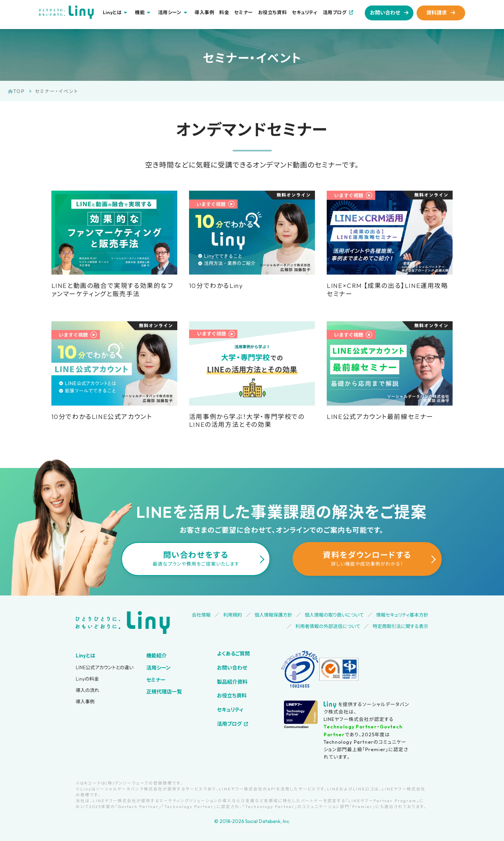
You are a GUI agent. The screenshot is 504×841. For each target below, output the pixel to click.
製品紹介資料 (232, 682)
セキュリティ (305, 13)
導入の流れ (87, 690)
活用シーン (158, 668)
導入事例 (204, 13)
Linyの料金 (87, 679)
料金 (224, 13)
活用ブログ (335, 12)
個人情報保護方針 (273, 615)
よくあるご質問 (233, 654)
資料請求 (437, 13)
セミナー (243, 13)
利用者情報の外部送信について (328, 626)
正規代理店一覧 (164, 692)
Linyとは (86, 655)
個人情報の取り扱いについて (334, 615)
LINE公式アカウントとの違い (105, 667)
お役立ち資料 (273, 13)
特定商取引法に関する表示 (400, 626)
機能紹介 (156, 655)
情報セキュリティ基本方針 (402, 615)
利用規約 (233, 615)
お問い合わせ (385, 13)
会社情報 (201, 615)
